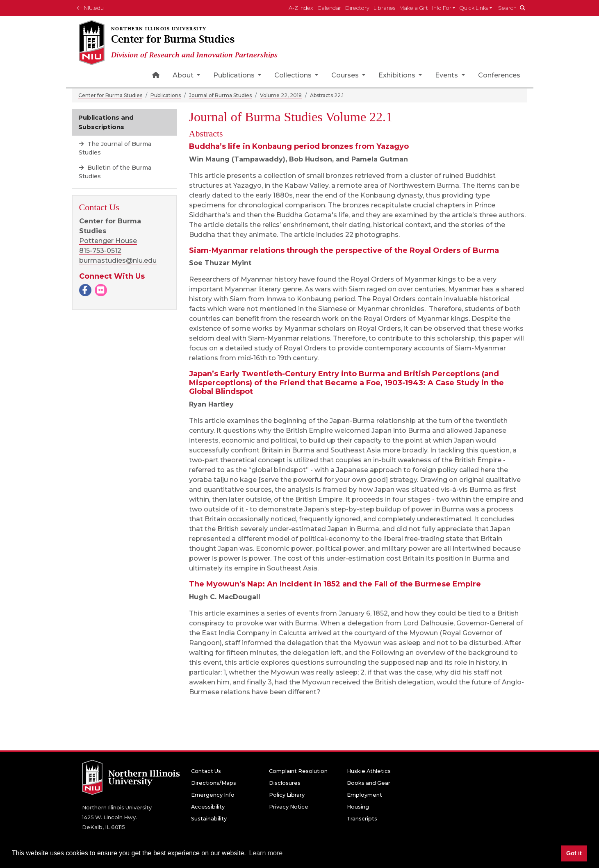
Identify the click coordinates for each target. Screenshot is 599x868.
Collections (294, 75)
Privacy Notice (289, 807)
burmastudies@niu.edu (118, 260)
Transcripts (362, 819)
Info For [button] (442, 8)
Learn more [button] (266, 853)
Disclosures (285, 783)
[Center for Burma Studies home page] (181, 43)
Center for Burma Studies (110, 95)
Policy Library (287, 795)
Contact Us (206, 771)
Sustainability (209, 819)
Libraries (384, 8)
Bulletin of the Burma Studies (115, 172)
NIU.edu (90, 8)
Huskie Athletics (369, 771)
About (184, 75)
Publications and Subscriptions (106, 122)
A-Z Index (301, 8)
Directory (357, 8)
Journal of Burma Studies (220, 95)
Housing (358, 807)
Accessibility (208, 807)
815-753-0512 (100, 251)
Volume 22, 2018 (281, 95)
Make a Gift (414, 8)
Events (447, 75)
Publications (235, 75)
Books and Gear (369, 783)
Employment (364, 795)
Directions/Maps (214, 783)
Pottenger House (108, 241)
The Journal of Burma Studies (115, 148)
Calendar (329, 8)
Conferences (499, 75)
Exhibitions (398, 75)
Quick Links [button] (474, 8)
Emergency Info (213, 795)
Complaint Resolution (298, 771)
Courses (346, 75)
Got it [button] (574, 853)
